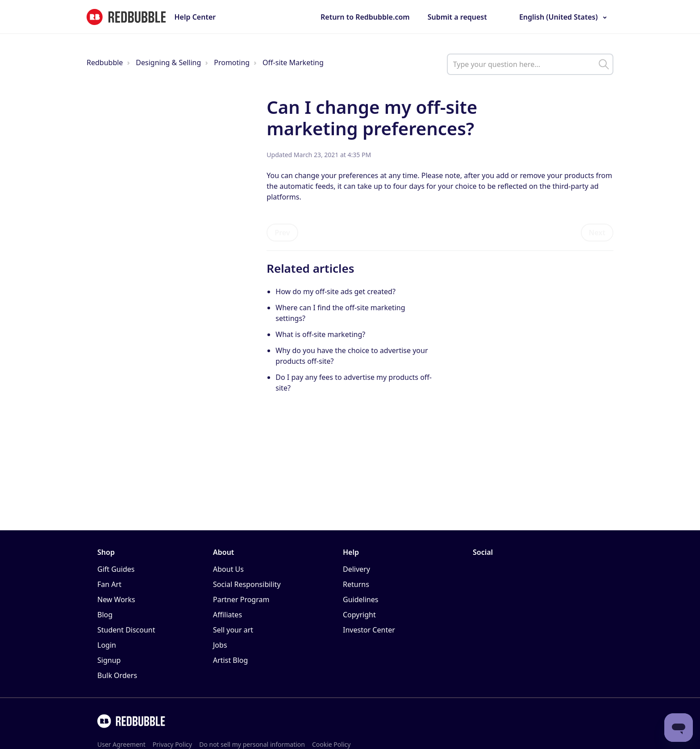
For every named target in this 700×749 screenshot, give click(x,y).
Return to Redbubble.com (365, 17)
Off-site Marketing (293, 62)
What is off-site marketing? (320, 334)
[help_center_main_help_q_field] (530, 64)
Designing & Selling (168, 62)
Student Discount (126, 630)
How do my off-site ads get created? (335, 291)
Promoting (232, 62)
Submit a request (457, 17)
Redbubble (105, 62)
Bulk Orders (117, 675)
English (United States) (558, 17)
